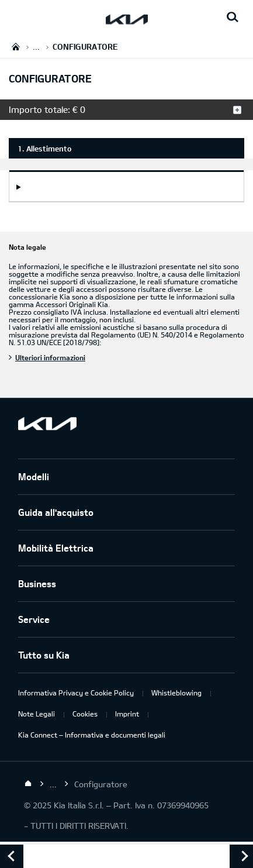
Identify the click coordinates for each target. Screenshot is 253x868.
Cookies (85, 714)
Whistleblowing (176, 693)
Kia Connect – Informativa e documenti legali (92, 735)
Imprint (127, 714)
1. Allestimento (44, 149)
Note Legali (37, 714)
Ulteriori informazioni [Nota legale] (50, 357)
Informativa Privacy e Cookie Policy (76, 693)
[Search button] (233, 18)
